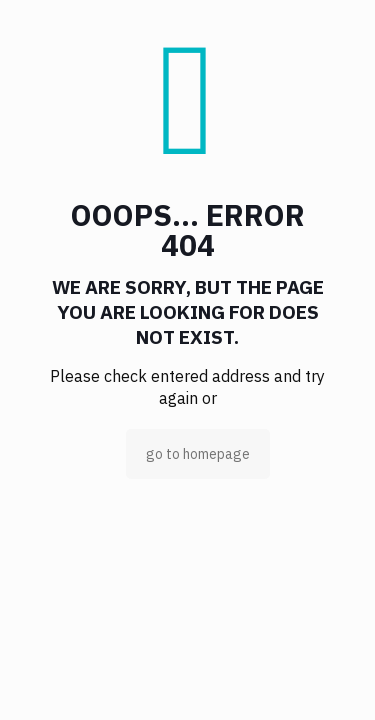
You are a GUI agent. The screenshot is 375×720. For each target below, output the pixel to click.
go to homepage (198, 454)
